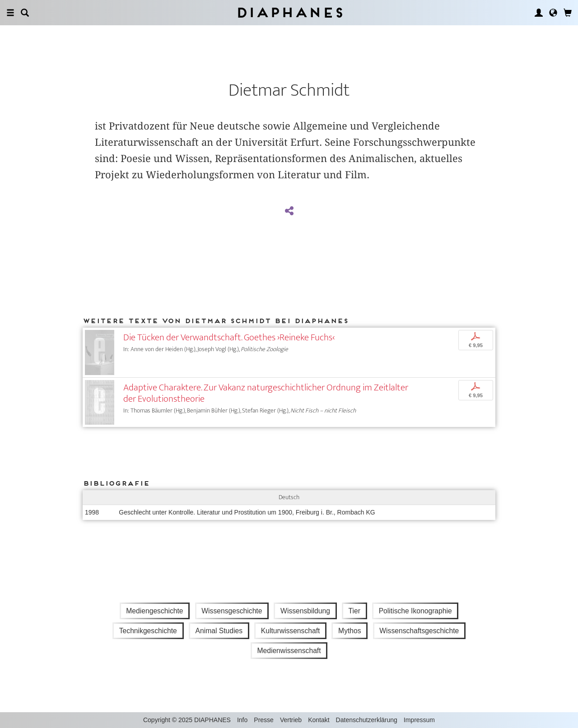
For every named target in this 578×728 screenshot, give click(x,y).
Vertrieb (291, 720)
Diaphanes (289, 12)
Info (242, 720)
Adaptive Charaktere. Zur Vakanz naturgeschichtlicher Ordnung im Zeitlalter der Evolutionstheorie (266, 393)
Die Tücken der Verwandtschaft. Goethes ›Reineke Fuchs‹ (229, 337)
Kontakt (319, 720)
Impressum (419, 720)
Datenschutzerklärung (367, 720)
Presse (264, 720)
